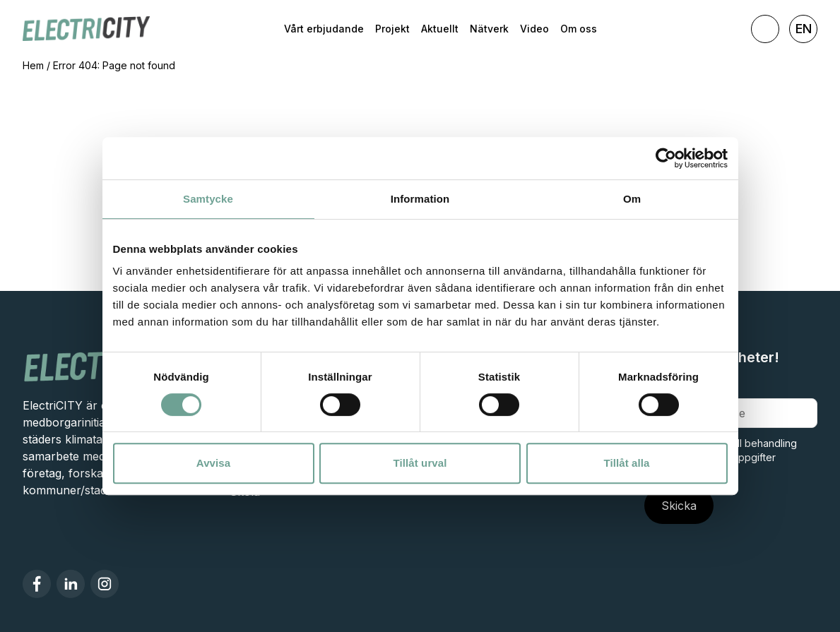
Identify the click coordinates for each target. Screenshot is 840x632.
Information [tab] (420, 199)
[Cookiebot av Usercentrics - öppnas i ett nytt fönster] (666, 158)
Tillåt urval (420, 463)
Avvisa (213, 463)
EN (804, 29)
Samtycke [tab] (208, 199)
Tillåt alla (626, 463)
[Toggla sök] (765, 29)
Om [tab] (632, 199)
